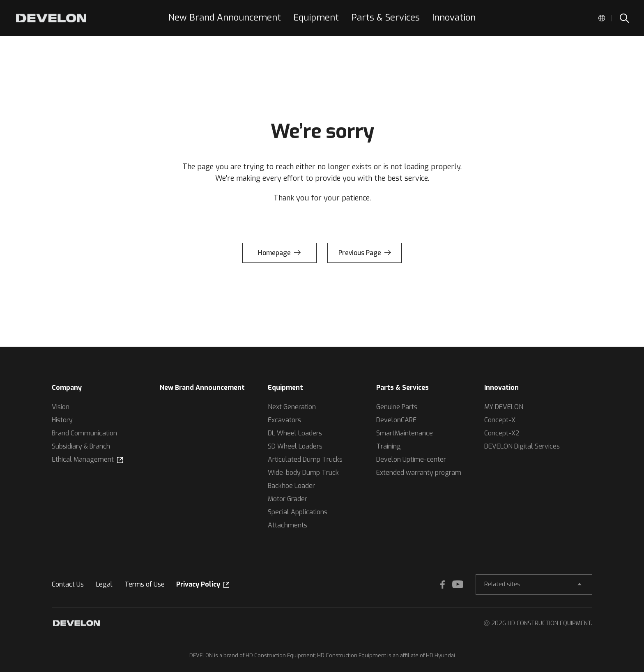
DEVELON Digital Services (522, 446)
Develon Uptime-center (411, 459)
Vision (61, 407)
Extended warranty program (419, 473)
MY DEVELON (504, 407)
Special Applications (298, 512)
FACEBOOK (439, 585)
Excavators (284, 420)
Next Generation (292, 407)
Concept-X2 (502, 433)
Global (602, 18)
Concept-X (500, 420)
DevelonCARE (396, 420)
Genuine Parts (397, 407)
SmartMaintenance (405, 433)
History (62, 420)
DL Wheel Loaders (295, 433)
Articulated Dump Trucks (305, 459)
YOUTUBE (456, 585)
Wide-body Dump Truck (303, 473)
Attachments (287, 525)
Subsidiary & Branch (81, 446)
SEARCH (624, 18)
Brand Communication (84, 433)
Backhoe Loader (291, 486)
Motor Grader (287, 499)
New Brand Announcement (202, 388)
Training (389, 446)
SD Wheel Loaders (295, 446)
